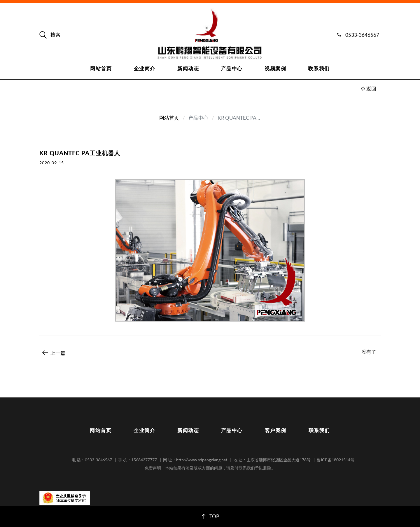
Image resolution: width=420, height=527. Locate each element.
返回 (368, 89)
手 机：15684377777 (138, 460)
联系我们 (319, 68)
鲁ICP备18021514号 (336, 460)
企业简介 (145, 68)
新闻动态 (188, 68)
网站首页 (101, 68)
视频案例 (275, 68)
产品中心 (232, 68)
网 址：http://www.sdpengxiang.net (195, 460)
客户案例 (276, 430)
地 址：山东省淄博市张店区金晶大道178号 (272, 460)
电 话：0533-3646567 (92, 460)
